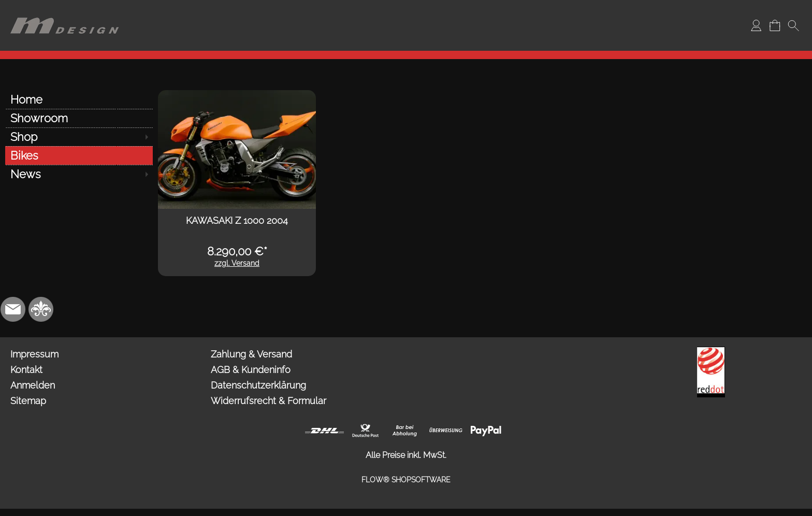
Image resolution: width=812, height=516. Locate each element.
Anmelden (33, 385)
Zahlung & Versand (251, 354)
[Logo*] (65, 11)
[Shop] (79, 137)
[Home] (79, 99)
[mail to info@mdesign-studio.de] (13, 309)
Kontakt (26, 370)
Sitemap (28, 401)
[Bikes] (79, 155)
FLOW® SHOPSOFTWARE (406, 480)
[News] (79, 174)
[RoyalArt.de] (41, 309)
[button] (793, 25)
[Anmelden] (756, 25)
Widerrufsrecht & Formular (269, 401)
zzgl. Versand (237, 263)
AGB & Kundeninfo (251, 370)
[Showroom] (79, 118)
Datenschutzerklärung (258, 385)
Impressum (34, 354)
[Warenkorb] (775, 25)
